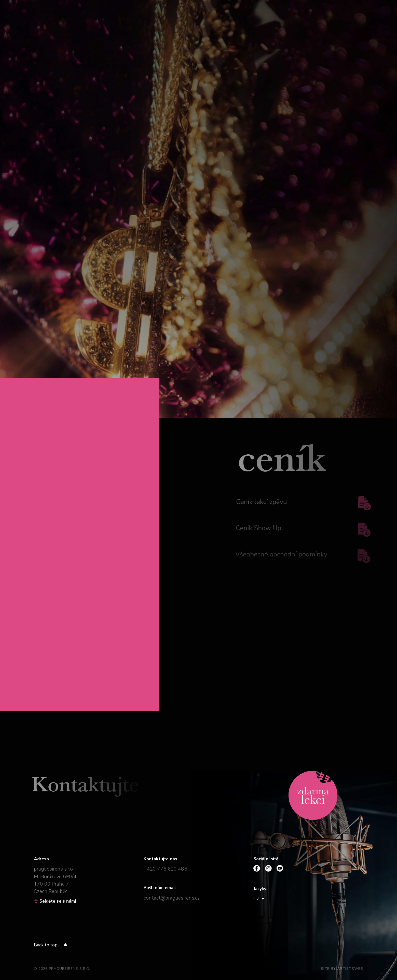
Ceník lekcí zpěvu (302, 503)
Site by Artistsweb (342, 969)
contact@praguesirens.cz (172, 898)
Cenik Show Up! (302, 529)
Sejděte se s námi (55, 901)
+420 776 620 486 (165, 869)
